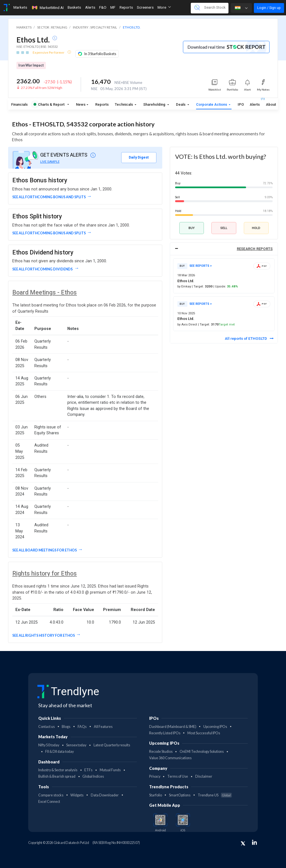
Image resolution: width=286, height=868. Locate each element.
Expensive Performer (49, 52)
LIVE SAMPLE (50, 162)
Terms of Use (178, 776)
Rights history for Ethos (45, 573)
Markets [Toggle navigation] (20, 7)
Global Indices (93, 776)
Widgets (77, 795)
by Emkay (185, 286)
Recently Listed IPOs (165, 733)
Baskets (74, 7)
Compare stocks (51, 795)
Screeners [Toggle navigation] (145, 7)
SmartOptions (180, 795)
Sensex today (76, 745)
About (271, 104)
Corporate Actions (212, 104)
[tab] (224, 249)
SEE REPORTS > (201, 266)
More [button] (164, 7)
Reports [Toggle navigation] (126, 7)
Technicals (124, 104)
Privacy (155, 776)
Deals (181, 104)
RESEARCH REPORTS (255, 249)
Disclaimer (204, 776)
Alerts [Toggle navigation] (90, 7)
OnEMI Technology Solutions (202, 752)
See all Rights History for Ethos (44, 635)
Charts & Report (49, 104)
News (81, 104)
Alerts (255, 103)
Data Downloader (105, 795)
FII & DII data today (59, 752)
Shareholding (155, 104)
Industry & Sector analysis (58, 770)
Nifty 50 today (49, 745)
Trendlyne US (215, 795)
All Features (103, 727)
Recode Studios (161, 752)
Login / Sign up (269, 8)
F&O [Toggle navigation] (103, 7)
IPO (241, 104)
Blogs (66, 727)
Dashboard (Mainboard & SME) (173, 727)
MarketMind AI (47, 8)
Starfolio (156, 795)
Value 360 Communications (170, 758)
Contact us (47, 727)
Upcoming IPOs (215, 727)
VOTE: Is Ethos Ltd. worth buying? (221, 157)
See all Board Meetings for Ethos (45, 550)
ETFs (88, 770)
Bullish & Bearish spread (57, 776)
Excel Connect (49, 802)
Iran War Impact (31, 65)
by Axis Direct (188, 324)
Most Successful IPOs (204, 733)
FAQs (82, 727)
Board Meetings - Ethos (45, 292)
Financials (19, 104)
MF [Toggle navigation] (113, 7)
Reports (102, 104)
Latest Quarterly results (112, 745)
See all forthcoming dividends (43, 269)
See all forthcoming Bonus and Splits (49, 197)
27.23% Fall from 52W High (42, 88)
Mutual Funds (110, 770)
